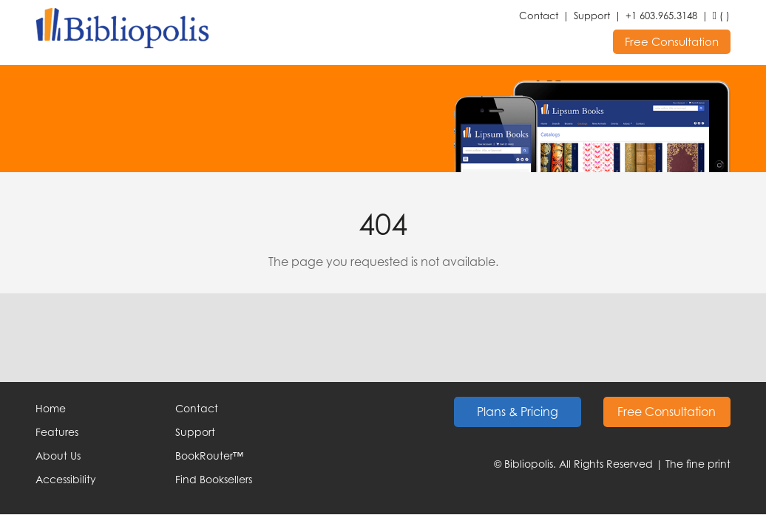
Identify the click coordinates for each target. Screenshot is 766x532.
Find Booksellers (214, 479)
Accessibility (66, 479)
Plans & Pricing (518, 412)
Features (57, 432)
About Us (58, 456)
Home (51, 408)
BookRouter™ (209, 456)
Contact (539, 16)
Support (592, 16)
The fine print (698, 464)
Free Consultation (672, 41)
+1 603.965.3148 (661, 16)
